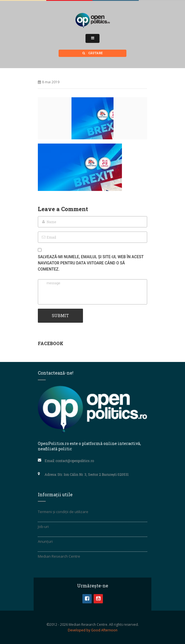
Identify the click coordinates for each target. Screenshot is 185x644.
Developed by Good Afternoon (93, 630)
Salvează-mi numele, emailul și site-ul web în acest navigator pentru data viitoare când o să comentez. (91, 263)
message (92, 292)
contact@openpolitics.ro (75, 461)
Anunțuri (45, 541)
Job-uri (43, 527)
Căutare (92, 53)
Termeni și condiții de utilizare (63, 512)
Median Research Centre (59, 556)
